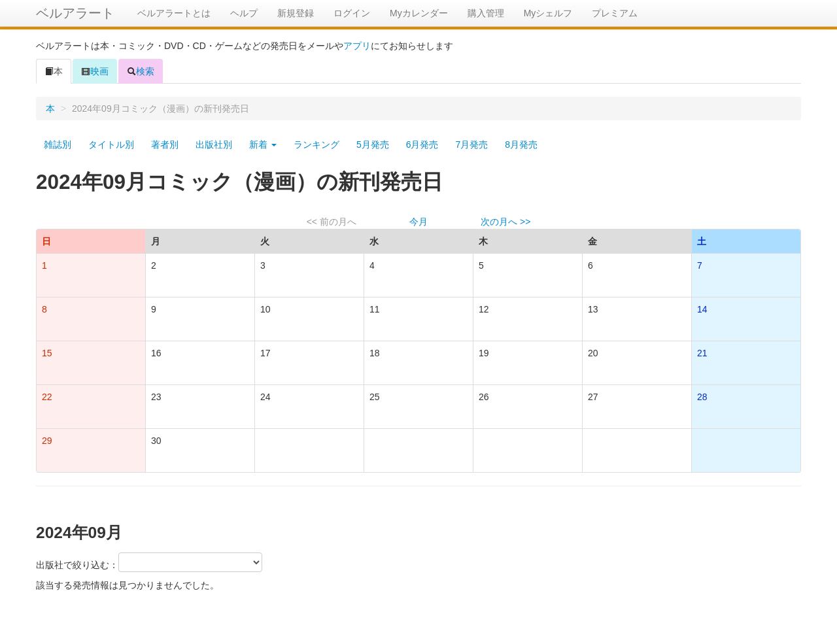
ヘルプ (244, 13)
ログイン (352, 13)
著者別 (165, 144)
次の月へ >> (505, 222)
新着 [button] (263, 144)
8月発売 (521, 144)
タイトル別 (111, 144)
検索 (141, 71)
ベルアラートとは (174, 13)
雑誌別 (58, 144)
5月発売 (373, 144)
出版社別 (214, 144)
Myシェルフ (548, 13)
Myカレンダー (419, 13)
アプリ (357, 46)
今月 (418, 222)
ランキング (316, 144)
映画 (95, 71)
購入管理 (486, 13)
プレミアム (615, 13)
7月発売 (471, 144)
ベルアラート (75, 13)
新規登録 (296, 13)
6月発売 (422, 144)
